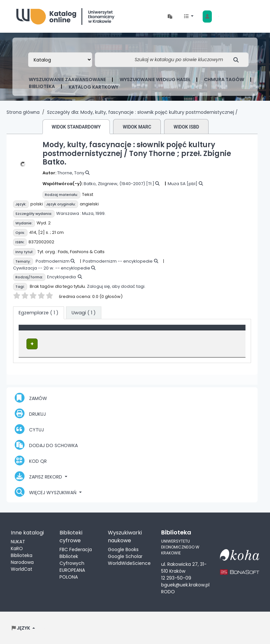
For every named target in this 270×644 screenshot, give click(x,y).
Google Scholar (125, 556)
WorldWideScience (129, 563)
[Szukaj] (238, 60)
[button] (170, 17)
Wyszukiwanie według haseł (155, 79)
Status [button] (218, 331)
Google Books (123, 549)
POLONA (69, 576)
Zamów (31, 397)
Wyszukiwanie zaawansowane (67, 79)
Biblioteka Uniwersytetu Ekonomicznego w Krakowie (65, 15)
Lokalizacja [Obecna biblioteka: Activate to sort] (127, 331)
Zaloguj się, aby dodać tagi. (116, 286)
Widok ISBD (186, 127)
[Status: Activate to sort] (226, 331)
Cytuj (29, 428)
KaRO (17, 548)
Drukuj (30, 413)
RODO (168, 591)
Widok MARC (137, 127)
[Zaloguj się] (207, 17)
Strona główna (23, 112)
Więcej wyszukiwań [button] (46, 491)
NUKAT (18, 541)
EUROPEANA (72, 569)
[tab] (84, 313)
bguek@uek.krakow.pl (185, 584)
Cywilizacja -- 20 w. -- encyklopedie (52, 268)
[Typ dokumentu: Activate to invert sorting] (65, 331)
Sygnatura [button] (175, 331)
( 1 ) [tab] (39, 313)
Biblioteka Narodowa (22, 558)
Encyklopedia (61, 277)
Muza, (88, 213)
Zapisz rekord (39, 476)
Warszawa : (69, 213)
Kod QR (31, 460)
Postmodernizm (53, 261)
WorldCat (22, 568)
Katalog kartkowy (93, 87)
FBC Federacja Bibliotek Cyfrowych (76, 556)
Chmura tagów (224, 79)
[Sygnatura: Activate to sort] (183, 331)
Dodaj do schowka (46, 444)
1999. (101, 213)
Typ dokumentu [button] (41, 331)
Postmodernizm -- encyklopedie (118, 261)
